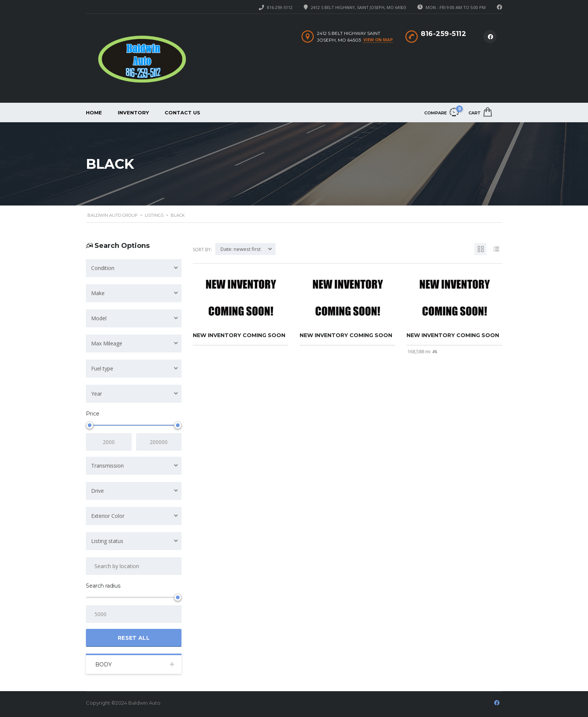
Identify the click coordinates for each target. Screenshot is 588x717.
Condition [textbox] (103, 268)
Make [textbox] (98, 293)
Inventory (133, 112)
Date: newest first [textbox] (241, 249)
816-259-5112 (280, 7)
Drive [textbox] (97, 491)
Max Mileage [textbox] (107, 343)
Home (94, 112)
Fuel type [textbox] (102, 368)
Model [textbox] (99, 318)
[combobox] (134, 268)
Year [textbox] (97, 394)
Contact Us (182, 112)
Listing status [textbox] (107, 541)
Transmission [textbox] (107, 466)
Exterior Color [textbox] (108, 516)
